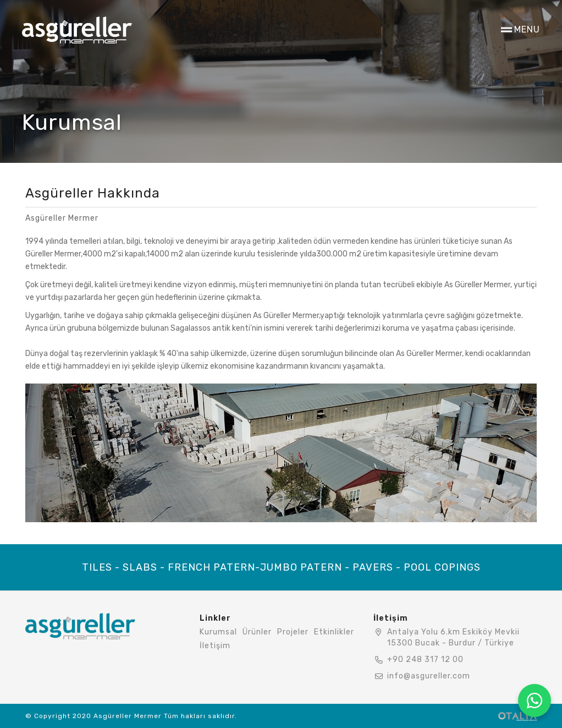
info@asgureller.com (429, 676)
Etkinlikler (334, 632)
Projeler (293, 632)
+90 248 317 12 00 (425, 659)
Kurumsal (218, 632)
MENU (527, 29)
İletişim (215, 646)
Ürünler (257, 632)
